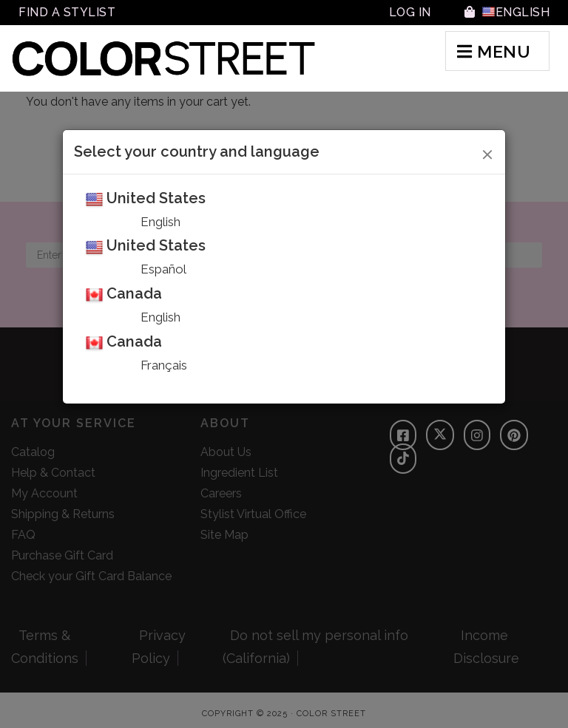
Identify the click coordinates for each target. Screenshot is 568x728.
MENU (494, 51)
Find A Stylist (67, 12)
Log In (410, 12)
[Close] (488, 152)
